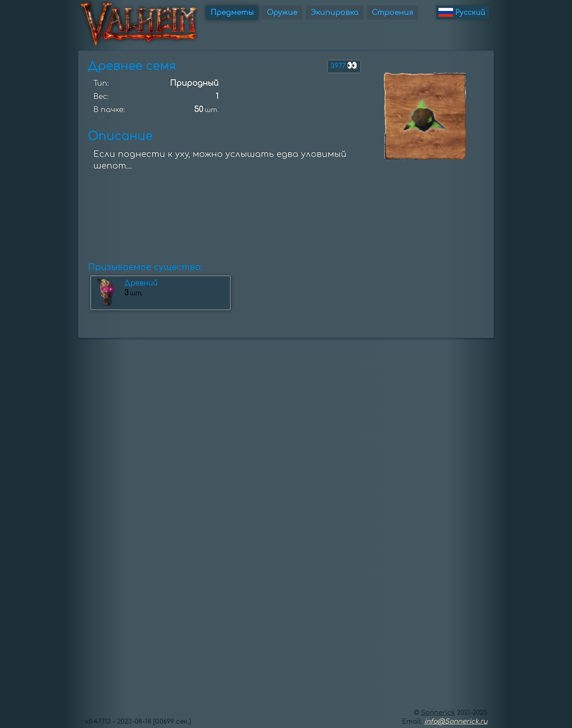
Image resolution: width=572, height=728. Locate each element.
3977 (344, 66)
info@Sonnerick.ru (456, 721)
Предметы (232, 13)
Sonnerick (438, 713)
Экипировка (335, 13)
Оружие (282, 13)
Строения (393, 13)
